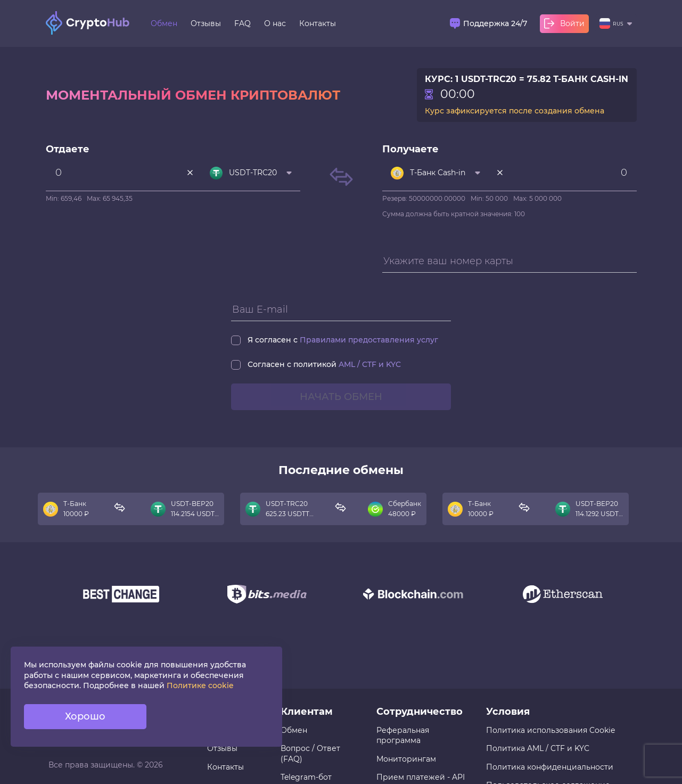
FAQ (243, 23)
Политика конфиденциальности (550, 767)
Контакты (318, 23)
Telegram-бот (306, 777)
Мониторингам (406, 759)
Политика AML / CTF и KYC (538, 748)
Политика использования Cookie (550, 730)
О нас (275, 23)
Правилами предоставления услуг (369, 340)
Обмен (164, 23)
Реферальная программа (403, 736)
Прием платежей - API (421, 777)
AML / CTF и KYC (370, 364)
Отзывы (206, 23)
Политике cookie (200, 685)
